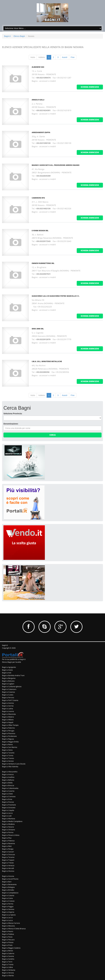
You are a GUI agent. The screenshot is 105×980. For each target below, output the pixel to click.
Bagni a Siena (7, 750)
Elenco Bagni (19, 36)
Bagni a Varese (8, 761)
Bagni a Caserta (8, 791)
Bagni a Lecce (7, 813)
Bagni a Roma (7, 744)
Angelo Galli (38, 100)
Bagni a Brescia (8, 785)
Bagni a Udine (7, 967)
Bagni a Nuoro (8, 931)
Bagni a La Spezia (9, 915)
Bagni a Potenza (8, 841)
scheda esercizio (90, 87)
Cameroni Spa (38, 198)
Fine (73, 57)
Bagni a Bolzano (8, 681)
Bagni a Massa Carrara (11, 923)
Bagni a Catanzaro (9, 689)
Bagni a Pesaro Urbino (11, 835)
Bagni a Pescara (8, 940)
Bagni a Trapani (8, 860)
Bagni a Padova (8, 934)
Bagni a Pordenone (9, 736)
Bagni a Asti (7, 673)
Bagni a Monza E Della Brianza (14, 929)
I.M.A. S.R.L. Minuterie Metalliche (47, 361)
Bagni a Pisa (7, 838)
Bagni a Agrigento (9, 667)
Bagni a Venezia (8, 866)
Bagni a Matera (8, 717)
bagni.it (5, 645)
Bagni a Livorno (8, 711)
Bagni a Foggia (8, 907)
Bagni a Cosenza (8, 692)
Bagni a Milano (8, 720)
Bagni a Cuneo (8, 695)
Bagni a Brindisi (8, 890)
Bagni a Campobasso (10, 893)
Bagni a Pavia (7, 937)
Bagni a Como (7, 898)
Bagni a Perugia (8, 731)
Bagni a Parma (8, 832)
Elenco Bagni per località (12, 662)
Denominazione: (11, 424)
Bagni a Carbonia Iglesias (12, 686)
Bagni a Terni (7, 962)
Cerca (52, 435)
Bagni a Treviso (8, 758)
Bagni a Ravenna (8, 843)
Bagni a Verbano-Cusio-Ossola (14, 764)
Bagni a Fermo (8, 904)
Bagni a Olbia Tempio (10, 725)
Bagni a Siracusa (8, 854)
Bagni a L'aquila (8, 810)
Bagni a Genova (8, 909)
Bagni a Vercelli (8, 868)
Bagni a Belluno (8, 780)
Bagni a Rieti (7, 846)
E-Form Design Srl (40, 231)
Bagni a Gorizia (8, 703)
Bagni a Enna (7, 799)
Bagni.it (7, 36)
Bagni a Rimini (8, 951)
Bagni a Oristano (8, 830)
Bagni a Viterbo (8, 976)
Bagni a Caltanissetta (10, 788)
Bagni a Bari (7, 882)
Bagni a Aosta (7, 670)
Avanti (65, 57)
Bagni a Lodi (7, 816)
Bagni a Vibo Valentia (10, 767)
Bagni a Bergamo (9, 678)
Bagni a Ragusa (8, 739)
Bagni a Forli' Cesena (10, 700)
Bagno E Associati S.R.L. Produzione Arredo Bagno (56, 165)
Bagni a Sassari (8, 852)
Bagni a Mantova (9, 819)
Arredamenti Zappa (41, 132)
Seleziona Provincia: (13, 414)
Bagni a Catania (8, 895)
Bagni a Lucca (7, 920)
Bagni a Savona (8, 956)
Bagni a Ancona (8, 876)
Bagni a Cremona (9, 796)
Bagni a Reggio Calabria (11, 948)
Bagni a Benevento (9, 884)
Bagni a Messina (8, 926)
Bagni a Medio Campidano (12, 821)
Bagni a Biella (7, 783)
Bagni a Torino (8, 755)
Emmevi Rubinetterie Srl (43, 263)
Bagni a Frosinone (9, 805)
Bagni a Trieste (8, 863)
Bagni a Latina (8, 709)
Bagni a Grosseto (9, 808)
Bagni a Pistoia (8, 942)
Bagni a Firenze (8, 802)
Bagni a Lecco (7, 918)
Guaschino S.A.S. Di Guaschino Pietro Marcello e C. (56, 296)
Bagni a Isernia (8, 706)
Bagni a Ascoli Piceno (10, 879)
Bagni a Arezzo (8, 774)
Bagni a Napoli (8, 722)
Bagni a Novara (8, 827)
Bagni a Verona (8, 973)
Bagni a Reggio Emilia (10, 742)
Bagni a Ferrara (8, 698)
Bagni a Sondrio (8, 959)
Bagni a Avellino (8, 777)
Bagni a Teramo (8, 857)
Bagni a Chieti (7, 794)
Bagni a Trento (8, 964)
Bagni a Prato (7, 945)
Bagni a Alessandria (10, 772)
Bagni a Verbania (9, 970)
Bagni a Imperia (8, 912)
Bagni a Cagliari (8, 684)
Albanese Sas (38, 67)
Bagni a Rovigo (8, 849)
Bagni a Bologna (8, 887)
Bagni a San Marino (10, 747)
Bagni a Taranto (8, 753)
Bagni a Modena (8, 824)
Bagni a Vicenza (8, 871)
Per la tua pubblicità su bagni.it (14, 659)
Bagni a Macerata (9, 714)
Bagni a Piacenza (9, 733)
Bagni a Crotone (8, 901)
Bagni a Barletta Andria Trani (13, 675)
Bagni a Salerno (8, 953)
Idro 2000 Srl (38, 329)
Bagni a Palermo (8, 728)
